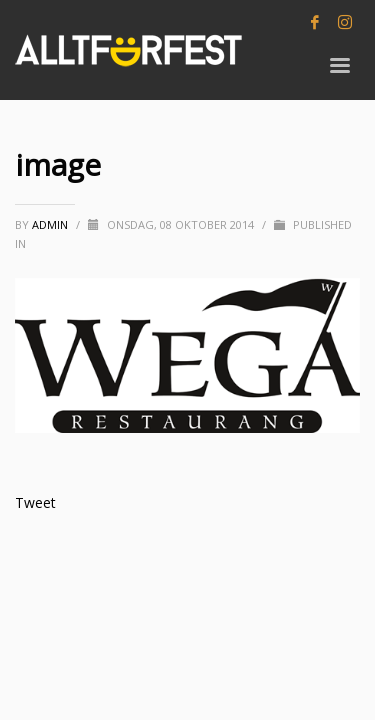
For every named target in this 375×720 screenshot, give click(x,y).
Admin (51, 224)
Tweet (35, 502)
